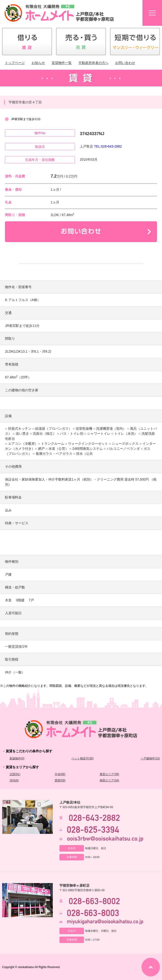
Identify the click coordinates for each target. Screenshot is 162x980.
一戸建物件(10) (150, 758)
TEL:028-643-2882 (108, 146)
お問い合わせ (125, 63)
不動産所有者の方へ (93, 63)
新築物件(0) (17, 758)
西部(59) (60, 780)
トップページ (15, 63)
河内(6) (14, 780)
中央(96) (60, 774)
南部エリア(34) (109, 780)
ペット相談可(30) (82, 758)
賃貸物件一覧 (62, 63)
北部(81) (15, 774)
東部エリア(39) (109, 774)
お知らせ (38, 63)
